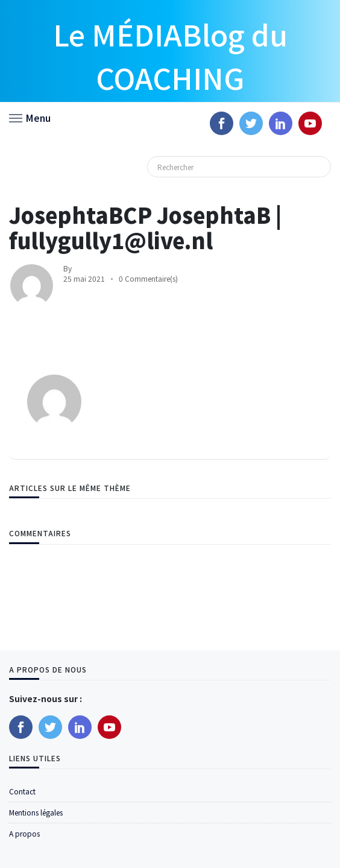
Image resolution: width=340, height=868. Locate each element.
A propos (24, 833)
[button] (30, 117)
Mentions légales (36, 812)
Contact (22, 791)
